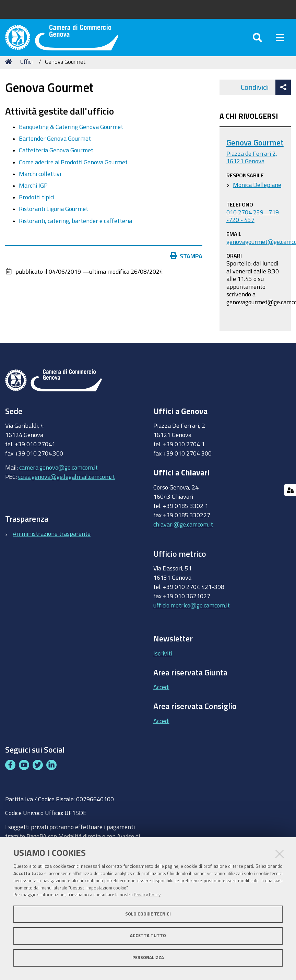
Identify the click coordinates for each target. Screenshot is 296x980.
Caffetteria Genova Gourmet (56, 158)
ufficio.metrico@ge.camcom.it (192, 613)
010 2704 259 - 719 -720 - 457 (253, 224)
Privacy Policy (147, 895)
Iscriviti (163, 661)
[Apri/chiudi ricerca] (257, 41)
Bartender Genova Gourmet (55, 146)
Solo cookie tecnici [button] (148, 914)
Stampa (188, 264)
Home (10, 69)
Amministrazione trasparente (52, 541)
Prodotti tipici (37, 205)
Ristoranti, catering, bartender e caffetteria (75, 228)
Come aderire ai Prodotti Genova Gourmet (73, 170)
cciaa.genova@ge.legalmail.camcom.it (67, 484)
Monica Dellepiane (257, 192)
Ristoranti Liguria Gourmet (54, 217)
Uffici (26, 69)
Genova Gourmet (255, 150)
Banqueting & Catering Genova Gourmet (71, 134)
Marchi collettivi (40, 181)
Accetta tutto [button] (148, 936)
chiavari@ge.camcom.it (183, 532)
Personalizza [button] (148, 958)
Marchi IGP (33, 193)
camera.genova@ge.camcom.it (58, 475)
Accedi (161, 695)
